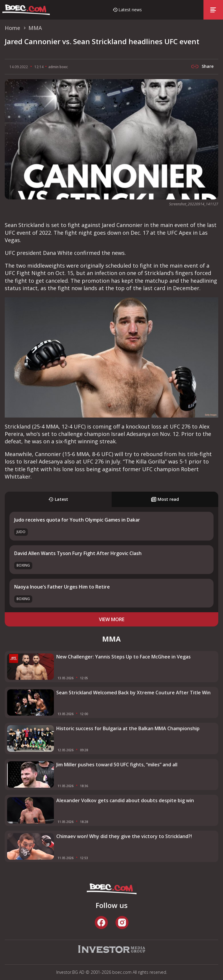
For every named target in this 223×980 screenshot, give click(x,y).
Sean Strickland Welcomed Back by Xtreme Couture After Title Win (133, 693)
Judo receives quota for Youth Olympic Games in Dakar (77, 520)
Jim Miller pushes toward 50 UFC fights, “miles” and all (117, 765)
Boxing (23, 565)
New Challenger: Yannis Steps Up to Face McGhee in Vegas (123, 657)
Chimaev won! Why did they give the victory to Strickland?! (124, 836)
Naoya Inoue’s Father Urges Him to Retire (62, 587)
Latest (58, 499)
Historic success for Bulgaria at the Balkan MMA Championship (128, 728)
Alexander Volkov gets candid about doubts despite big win (125, 800)
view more (112, 619)
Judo (21, 532)
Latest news (130, 10)
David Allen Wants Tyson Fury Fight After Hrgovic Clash (78, 553)
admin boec (58, 67)
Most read (165, 499)
